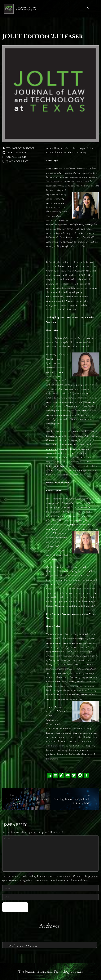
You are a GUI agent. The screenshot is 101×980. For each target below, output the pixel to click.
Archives (50, 926)
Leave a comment (17, 161)
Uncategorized (16, 157)
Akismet (35, 880)
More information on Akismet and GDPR (69, 880)
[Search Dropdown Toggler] (88, 9)
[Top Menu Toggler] (96, 9)
